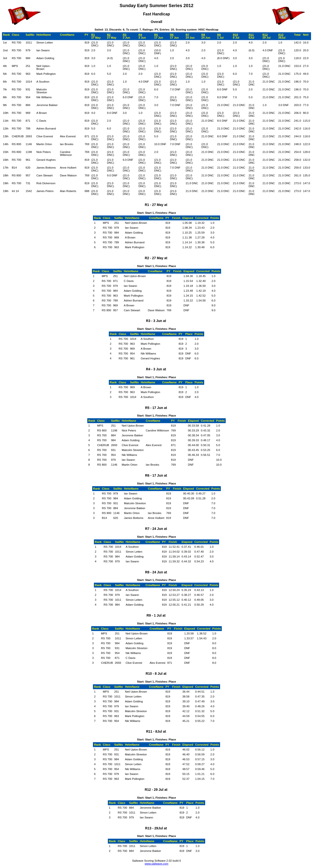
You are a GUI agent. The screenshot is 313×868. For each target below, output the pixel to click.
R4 (140, 35)
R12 (265, 35)
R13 (281, 35)
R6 (172, 35)
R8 (203, 35)
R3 (125, 35)
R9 (219, 35)
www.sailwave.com (157, 864)
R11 (251, 35)
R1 (93, 35)
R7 (187, 35)
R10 (235, 35)
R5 (156, 35)
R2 (109, 35)
